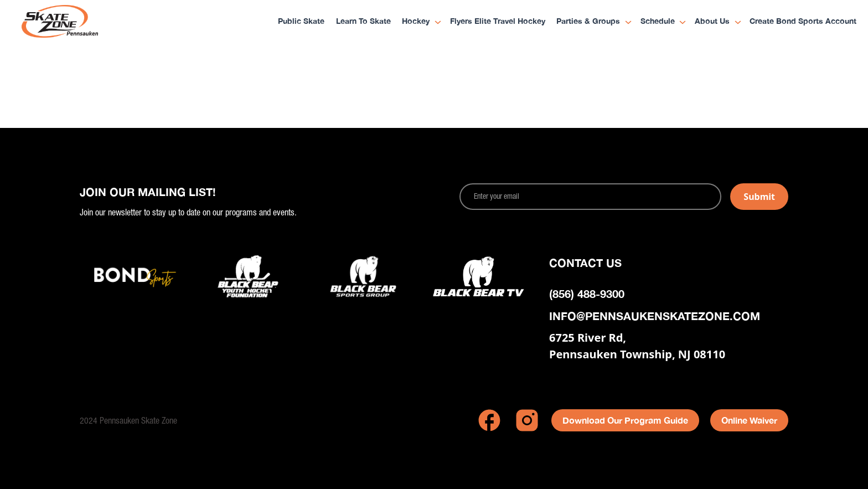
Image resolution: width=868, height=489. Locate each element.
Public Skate (301, 22)
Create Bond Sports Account (803, 22)
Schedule (658, 22)
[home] (82, 22)
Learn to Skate (363, 22)
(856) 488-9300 (587, 294)
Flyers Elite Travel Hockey (498, 22)
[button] (417, 22)
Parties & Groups (588, 22)
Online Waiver (749, 420)
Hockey (416, 22)
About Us (712, 22)
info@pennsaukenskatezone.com (655, 316)
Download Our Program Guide (625, 420)
